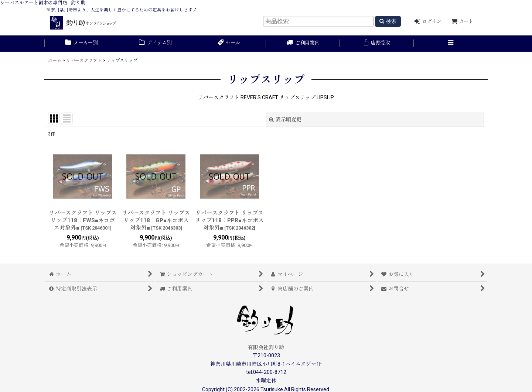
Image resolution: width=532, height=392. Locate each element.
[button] (451, 44)
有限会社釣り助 (266, 347)
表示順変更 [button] (285, 120)
